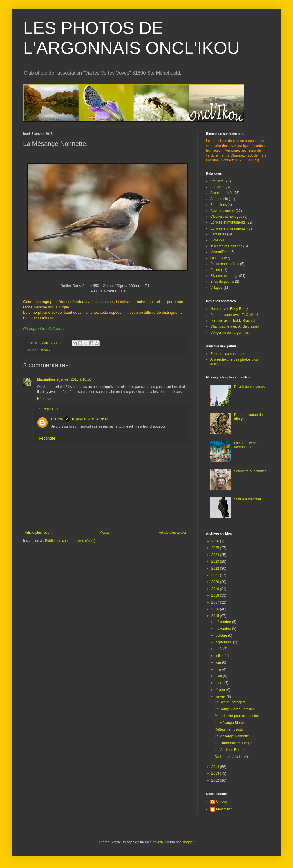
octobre (222, 635)
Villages (216, 288)
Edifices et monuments (228, 222)
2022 (216, 569)
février (221, 690)
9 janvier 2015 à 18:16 (74, 379)
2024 (216, 555)
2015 (216, 616)
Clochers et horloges (226, 217)
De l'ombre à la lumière (233, 757)
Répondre (45, 399)
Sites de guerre (222, 282)
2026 (216, 541)
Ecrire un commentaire (228, 354)
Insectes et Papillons (226, 246)
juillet (220, 656)
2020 (216, 582)
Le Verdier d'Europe (230, 750)
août (219, 649)
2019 (216, 589)
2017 (216, 602)
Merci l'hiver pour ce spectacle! (238, 716)
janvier (221, 696)
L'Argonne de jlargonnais (229, 333)
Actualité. (217, 187)
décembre (224, 622)
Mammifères (220, 252)
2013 (216, 773)
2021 (216, 575)
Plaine (215, 270)
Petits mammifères (225, 264)
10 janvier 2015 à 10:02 (89, 419)
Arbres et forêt (221, 193)
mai (219, 669)
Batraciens (219, 205)
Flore (214, 240)
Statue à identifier (248, 499)
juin (219, 662)
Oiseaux (45, 350)
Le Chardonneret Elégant (234, 743)
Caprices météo (223, 211)
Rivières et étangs (224, 276)
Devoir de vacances (249, 387)
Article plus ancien (173, 533)
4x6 (160, 842)
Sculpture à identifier (250, 471)
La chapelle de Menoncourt (245, 445)
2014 (216, 767)
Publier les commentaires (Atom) (70, 541)
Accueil (106, 533)
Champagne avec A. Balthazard (235, 326)
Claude (57, 419)
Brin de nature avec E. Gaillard (234, 315)
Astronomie (219, 199)
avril (219, 676)
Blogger (188, 842)
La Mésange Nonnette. (232, 736)
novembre (224, 629)
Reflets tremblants (229, 729)
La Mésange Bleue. (230, 723)
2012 (216, 780)
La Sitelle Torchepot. (230, 702)
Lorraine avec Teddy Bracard (233, 321)
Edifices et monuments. (228, 228)
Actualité (217, 181)
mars (220, 683)
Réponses (50, 409)
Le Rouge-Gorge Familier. (235, 709)
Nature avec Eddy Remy (229, 309)
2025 (216, 548)
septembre (224, 642)
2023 (216, 562)
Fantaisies (218, 234)
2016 (216, 609)
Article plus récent (38, 533)
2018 (216, 595)
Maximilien (46, 379)
